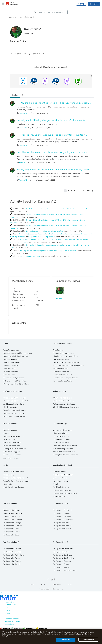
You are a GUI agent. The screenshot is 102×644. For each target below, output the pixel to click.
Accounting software (60, 481)
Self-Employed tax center (13, 362)
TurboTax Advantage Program (14, 410)
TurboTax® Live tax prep (62, 372)
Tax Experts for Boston (12, 516)
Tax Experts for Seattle (61, 564)
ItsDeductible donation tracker (64, 452)
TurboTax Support (10, 430)
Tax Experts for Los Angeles (63, 519)
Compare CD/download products (16, 401)
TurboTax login (58, 350)
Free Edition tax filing (61, 359)
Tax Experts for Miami (61, 523)
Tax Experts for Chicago (12, 523)
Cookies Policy (45, 632)
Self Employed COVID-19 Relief (15, 381)
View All (51, 76)
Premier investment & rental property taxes (69, 365)
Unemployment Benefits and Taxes (16, 384)
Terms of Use (57, 584)
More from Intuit (59, 496)
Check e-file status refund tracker (65, 446)
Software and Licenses (13, 616)
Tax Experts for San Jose (62, 561)
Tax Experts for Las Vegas (62, 516)
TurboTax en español (11, 359)
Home (32, 584)
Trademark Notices (12, 619)
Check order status (10, 407)
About (43, 584)
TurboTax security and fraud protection (18, 353)
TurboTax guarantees (11, 350)
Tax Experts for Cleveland (13, 526)
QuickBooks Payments (61, 487)
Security (8, 613)
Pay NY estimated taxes (12, 446)
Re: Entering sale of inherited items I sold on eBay (44, 231)
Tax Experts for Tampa (61, 567)
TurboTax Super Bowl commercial (16, 481)
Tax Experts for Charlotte (13, 519)
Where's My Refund (11, 439)
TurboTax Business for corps (14, 413)
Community (13, 17)
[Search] (50, 12)
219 (89, 191)
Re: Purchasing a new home (30, 256)
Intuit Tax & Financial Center (14, 487)
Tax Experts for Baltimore (13, 513)
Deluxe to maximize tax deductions (66, 362)
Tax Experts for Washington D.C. (65, 570)
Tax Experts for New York (62, 529)
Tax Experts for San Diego (62, 555)
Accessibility (9, 624)
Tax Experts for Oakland (12, 549)
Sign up (81, 4)
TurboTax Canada (59, 472)
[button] (60, 291)
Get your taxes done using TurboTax (42, 237)
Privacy (70, 584)
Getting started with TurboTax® (15, 449)
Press (6, 607)
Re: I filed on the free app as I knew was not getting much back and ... (53, 152)
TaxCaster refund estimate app (64, 404)
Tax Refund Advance (11, 372)
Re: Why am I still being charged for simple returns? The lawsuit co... (53, 120)
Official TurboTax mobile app (64, 401)
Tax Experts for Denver (12, 532)
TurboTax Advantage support (14, 436)
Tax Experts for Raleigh (12, 564)
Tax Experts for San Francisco (63, 558)
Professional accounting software (65, 493)
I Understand (66, 640)
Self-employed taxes (60, 368)
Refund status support (11, 452)
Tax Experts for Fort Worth (62, 510)
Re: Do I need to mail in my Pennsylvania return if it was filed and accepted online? (56, 209)
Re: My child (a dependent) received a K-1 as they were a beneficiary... (54, 103)
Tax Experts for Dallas (11, 529)
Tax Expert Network (11, 365)
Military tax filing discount (62, 375)
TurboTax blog (9, 475)
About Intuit (9, 602)
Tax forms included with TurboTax (16, 356)
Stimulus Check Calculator (62, 430)
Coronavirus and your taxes (14, 378)
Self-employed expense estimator (65, 455)
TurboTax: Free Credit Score (63, 475)
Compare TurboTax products (63, 353)
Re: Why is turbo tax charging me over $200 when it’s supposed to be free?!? (49, 251)
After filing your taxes (11, 458)
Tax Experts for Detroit (12, 535)
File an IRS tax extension (12, 442)
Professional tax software (62, 490)
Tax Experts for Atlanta (12, 510)
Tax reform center (10, 368)
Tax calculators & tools (61, 436)
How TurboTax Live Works (62, 381)
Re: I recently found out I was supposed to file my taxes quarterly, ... (52, 135)
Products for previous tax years (15, 416)
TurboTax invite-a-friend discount (16, 478)
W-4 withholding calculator (63, 449)
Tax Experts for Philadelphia (14, 555)
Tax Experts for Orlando (12, 552)
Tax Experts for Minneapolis (63, 526)
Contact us (7, 433)
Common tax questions (12, 455)
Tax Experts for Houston (62, 513)
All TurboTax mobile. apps (63, 398)
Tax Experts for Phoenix (12, 558)
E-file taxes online (10, 375)
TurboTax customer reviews (14, 472)
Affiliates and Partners (13, 621)
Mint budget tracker (60, 478)
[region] (51, 636)
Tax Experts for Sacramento (63, 549)
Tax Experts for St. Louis (62, 552)
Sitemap (3, 593)
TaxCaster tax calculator (61, 439)
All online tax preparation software (66, 356)
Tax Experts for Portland (12, 561)
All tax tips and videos (61, 433)
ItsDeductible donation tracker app (66, 407)
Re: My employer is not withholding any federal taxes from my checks (53, 170)
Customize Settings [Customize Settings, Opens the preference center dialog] (88, 640)
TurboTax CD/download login (15, 398)
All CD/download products (14, 404)
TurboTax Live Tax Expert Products (65, 378)
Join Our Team (10, 605)
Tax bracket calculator (61, 442)
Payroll (55, 484)
